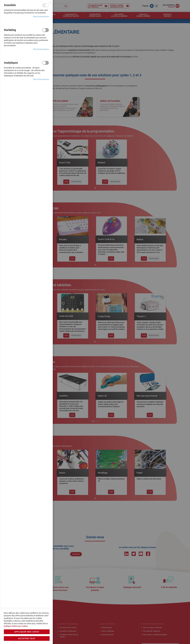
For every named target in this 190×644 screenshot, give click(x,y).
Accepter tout (27, 403)
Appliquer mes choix (27, 397)
